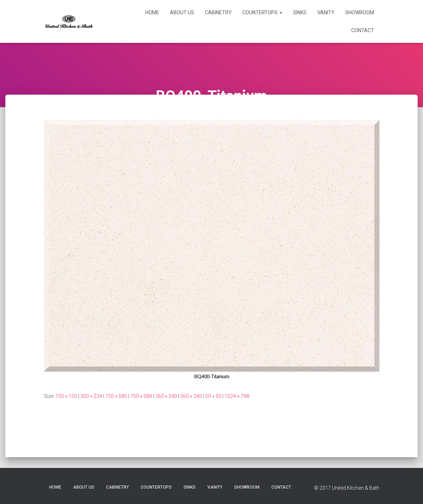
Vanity (326, 13)
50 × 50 (213, 396)
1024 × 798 (237, 396)
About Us (182, 13)
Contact (363, 30)
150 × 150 (66, 396)
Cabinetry (218, 13)
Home (152, 13)
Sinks (300, 13)
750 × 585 (116, 396)
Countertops (262, 13)
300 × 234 (91, 396)
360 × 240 (166, 396)
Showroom (360, 13)
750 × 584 (141, 396)
